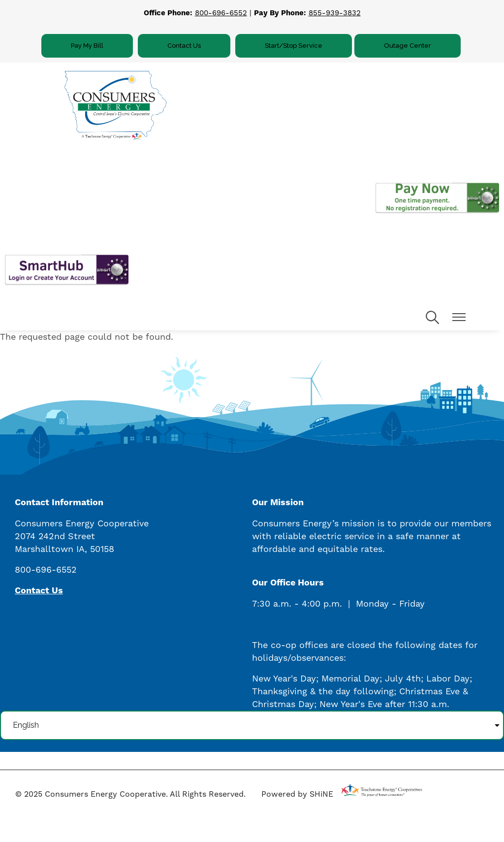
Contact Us (184, 46)
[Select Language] (252, 725)
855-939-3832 (335, 13)
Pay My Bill (87, 46)
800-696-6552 (221, 13)
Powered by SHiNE (297, 794)
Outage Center (408, 46)
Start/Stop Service (294, 46)
